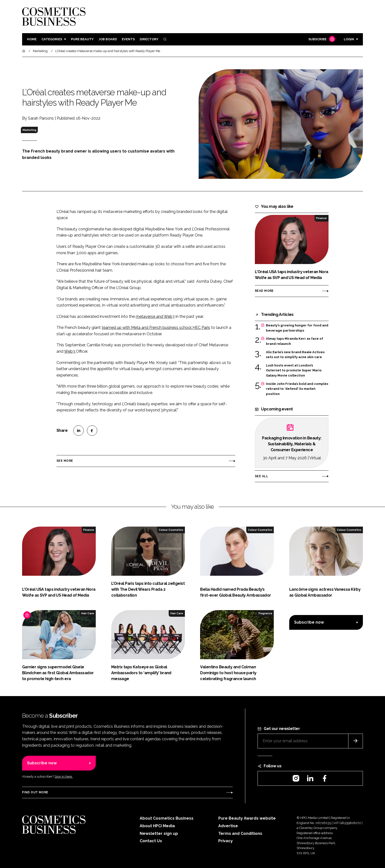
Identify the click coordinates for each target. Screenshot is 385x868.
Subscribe (321, 39)
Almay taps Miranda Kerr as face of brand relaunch (295, 341)
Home (32, 39)
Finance (321, 218)
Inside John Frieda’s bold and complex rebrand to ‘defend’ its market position (297, 389)
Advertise (228, 826)
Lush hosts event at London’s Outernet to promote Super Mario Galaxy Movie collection (294, 371)
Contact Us (151, 841)
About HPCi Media (157, 826)
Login (349, 39)
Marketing (29, 130)
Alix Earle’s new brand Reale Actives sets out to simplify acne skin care (295, 355)
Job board (108, 39)
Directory (149, 39)
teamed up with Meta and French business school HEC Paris (156, 328)
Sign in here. (64, 777)
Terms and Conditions (240, 833)
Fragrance (265, 613)
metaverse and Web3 (155, 316)
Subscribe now (309, 622)
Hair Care (88, 613)
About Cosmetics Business (167, 818)
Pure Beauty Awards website (247, 818)
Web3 (70, 351)
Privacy (226, 841)
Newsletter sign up (159, 833)
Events (128, 39)
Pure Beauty (82, 39)
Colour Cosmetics (171, 530)
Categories (52, 39)
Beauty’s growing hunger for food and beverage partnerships (297, 328)
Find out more (35, 792)
